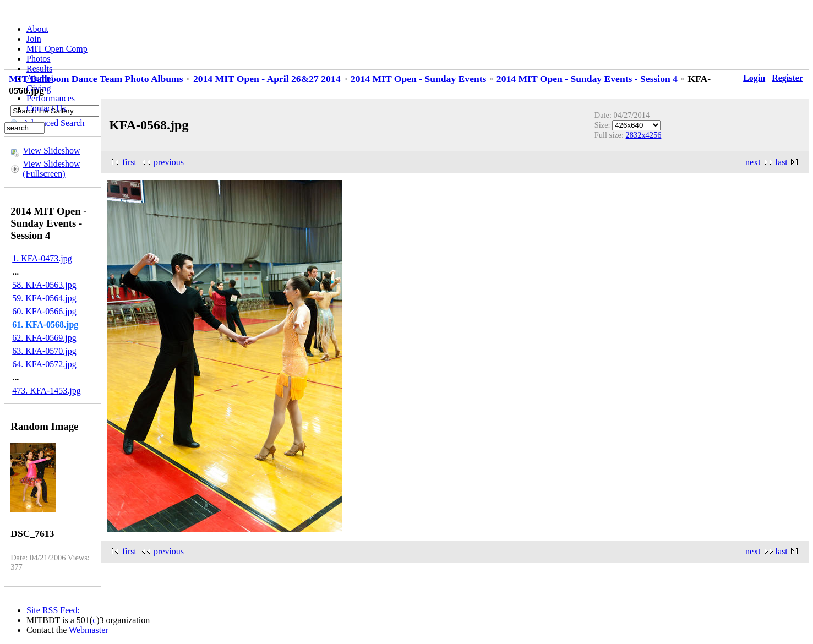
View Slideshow (51, 151)
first (129, 162)
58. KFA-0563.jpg (44, 285)
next (753, 162)
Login (754, 78)
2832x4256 (644, 135)
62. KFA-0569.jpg (44, 338)
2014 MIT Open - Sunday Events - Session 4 (587, 79)
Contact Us (46, 108)
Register (787, 78)
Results (39, 69)
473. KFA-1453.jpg (47, 391)
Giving (39, 88)
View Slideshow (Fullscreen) (51, 169)
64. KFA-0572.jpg (44, 364)
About (37, 29)
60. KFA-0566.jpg (44, 311)
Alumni (40, 78)
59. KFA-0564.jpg (44, 298)
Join (34, 39)
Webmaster (89, 630)
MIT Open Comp (57, 49)
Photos (39, 59)
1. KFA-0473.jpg (42, 258)
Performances (51, 98)
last (782, 162)
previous (169, 162)
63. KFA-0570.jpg (44, 351)
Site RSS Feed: (54, 610)
